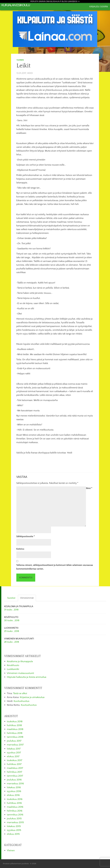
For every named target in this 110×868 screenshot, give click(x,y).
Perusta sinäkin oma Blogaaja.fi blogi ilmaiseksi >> (55, 1)
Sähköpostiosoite (26, 536)
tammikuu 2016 (15, 815)
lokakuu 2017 (14, 749)
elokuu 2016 (13, 795)
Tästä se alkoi (20, 693)
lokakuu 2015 (14, 826)
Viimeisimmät (27, 598)
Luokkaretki (13, 669)
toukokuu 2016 (15, 799)
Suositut (11, 598)
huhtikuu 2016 (14, 803)
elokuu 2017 (13, 756)
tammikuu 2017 (15, 776)
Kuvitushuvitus (21, 701)
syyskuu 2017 (14, 753)
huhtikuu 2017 (14, 764)
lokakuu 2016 (14, 787)
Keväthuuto (13, 665)
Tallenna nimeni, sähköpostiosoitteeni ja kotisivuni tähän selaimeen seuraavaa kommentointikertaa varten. (55, 567)
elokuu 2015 (13, 834)
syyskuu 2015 (14, 830)
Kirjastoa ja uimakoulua (32, 697)
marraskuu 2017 (15, 745)
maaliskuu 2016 (15, 807)
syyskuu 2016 (14, 791)
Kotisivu (20, 549)
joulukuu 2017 (14, 741)
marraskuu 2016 (15, 784)
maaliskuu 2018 (15, 729)
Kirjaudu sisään (99, 7)
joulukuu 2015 (14, 819)
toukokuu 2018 (15, 721)
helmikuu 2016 (15, 811)
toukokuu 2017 (15, 760)
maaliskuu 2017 (15, 768)
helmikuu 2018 (15, 733)
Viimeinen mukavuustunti (20, 673)
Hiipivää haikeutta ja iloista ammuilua (27, 677)
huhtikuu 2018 (14, 725)
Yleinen (20, 60)
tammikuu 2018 (15, 737)
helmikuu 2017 (14, 772)
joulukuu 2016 (14, 780)
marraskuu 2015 (15, 822)
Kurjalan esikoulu (16, 5)
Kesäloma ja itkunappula (20, 661)
